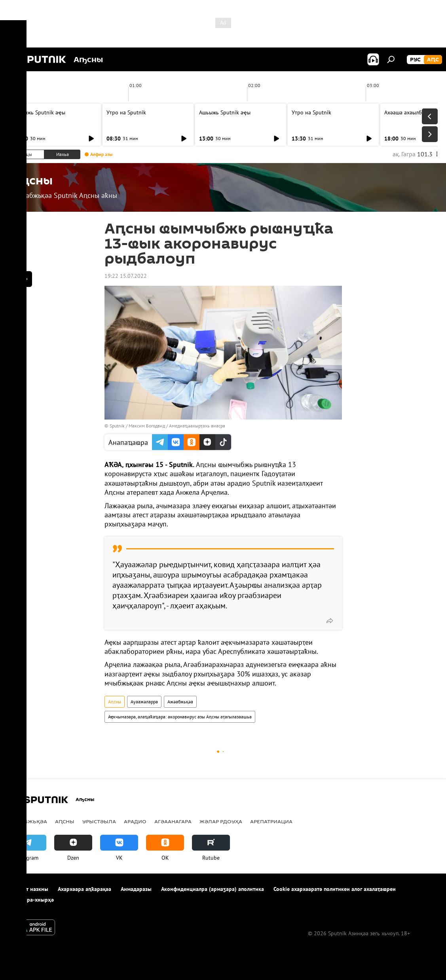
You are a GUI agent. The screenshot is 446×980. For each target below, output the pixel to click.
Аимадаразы (136, 889)
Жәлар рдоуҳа (221, 821)
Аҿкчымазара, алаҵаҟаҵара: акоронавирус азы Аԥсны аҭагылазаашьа (180, 717)
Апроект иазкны (28, 889)
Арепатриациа (271, 821)
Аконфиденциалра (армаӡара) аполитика (213, 889)
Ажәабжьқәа (180, 702)
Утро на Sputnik (126, 112)
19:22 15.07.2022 (126, 276)
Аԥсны (115, 702)
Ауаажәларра (144, 702)
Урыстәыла (99, 821)
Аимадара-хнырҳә (31, 900)
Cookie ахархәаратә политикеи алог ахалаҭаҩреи (335, 889)
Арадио (135, 821)
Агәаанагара (173, 821)
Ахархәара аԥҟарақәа (84, 889)
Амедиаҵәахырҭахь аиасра (197, 426)
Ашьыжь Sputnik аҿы (40, 112)
